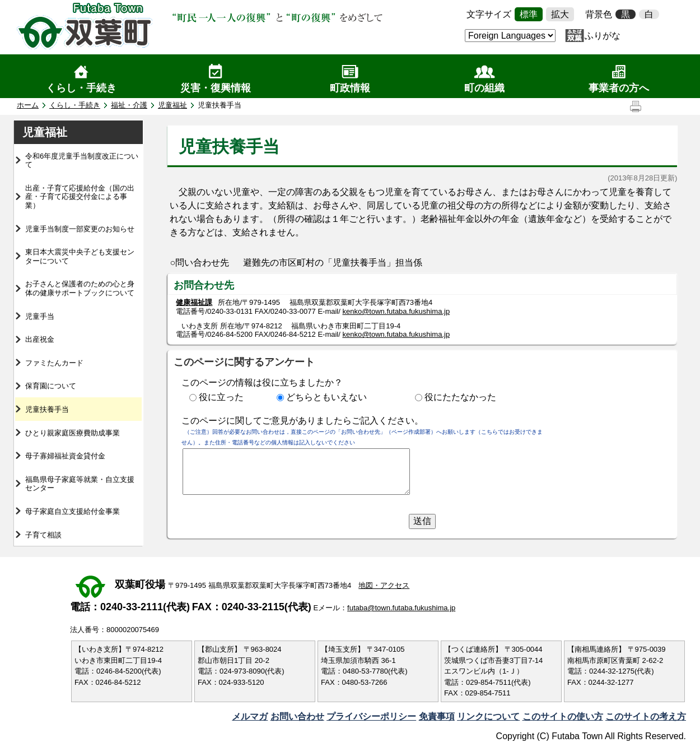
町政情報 (350, 88)
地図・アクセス (384, 585)
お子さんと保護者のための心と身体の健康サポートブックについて (80, 288)
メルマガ (250, 716)
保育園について (51, 386)
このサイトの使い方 (563, 716)
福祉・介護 (129, 105)
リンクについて (488, 716)
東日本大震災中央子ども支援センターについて (80, 256)
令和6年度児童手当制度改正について (82, 161)
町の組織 (484, 88)
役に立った (221, 397)
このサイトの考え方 (646, 716)
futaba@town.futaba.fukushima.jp (401, 608)
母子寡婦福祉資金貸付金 (65, 456)
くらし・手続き (81, 88)
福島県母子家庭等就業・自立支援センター (80, 484)
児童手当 (40, 316)
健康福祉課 (194, 302)
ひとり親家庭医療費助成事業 (73, 433)
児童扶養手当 (47, 409)
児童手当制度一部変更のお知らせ (80, 229)
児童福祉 (172, 105)
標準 (529, 14)
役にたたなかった (460, 397)
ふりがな (603, 36)
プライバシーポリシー (371, 716)
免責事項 (437, 716)
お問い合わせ (297, 716)
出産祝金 (40, 339)
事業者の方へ (619, 88)
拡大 (560, 14)
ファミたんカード (54, 363)
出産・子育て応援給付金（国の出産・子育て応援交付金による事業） (80, 197)
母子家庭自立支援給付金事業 (73, 511)
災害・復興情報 (216, 88)
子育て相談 (43, 535)
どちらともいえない (326, 397)
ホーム (28, 105)
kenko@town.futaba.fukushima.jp (396, 311)
